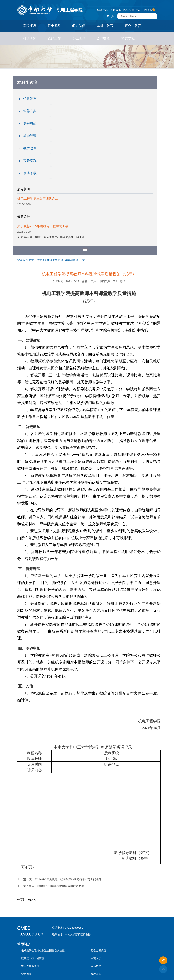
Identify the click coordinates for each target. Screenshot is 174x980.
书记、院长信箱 (146, 10)
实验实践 (30, 161)
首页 (40, 260)
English (112, 16)
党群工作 (54, 38)
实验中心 (103, 10)
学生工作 (79, 38)
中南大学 (96, 958)
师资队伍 (79, 26)
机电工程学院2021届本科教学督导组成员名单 (57, 886)
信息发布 (30, 99)
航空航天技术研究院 (33, 958)
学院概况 (30, 26)
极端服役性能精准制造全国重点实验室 (43, 950)
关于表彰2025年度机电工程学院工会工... (46, 226)
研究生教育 (133, 26)
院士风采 (54, 26)
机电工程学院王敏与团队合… (38, 199)
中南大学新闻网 (30, 966)
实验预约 (96, 966)
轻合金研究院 (99, 950)
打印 (122, 281)
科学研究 (30, 38)
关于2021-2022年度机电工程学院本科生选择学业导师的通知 (65, 879)
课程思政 (30, 124)
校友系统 (96, 974)
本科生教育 (105, 26)
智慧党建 (26, 974)
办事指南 (129, 10)
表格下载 (30, 173)
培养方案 (30, 111)
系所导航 (116, 10)
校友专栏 (128, 38)
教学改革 (30, 148)
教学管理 (30, 136)
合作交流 (103, 38)
